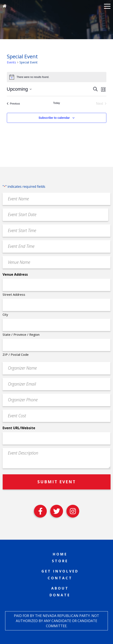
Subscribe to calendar (54, 118)
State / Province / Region (21, 334)
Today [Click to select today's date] (56, 103)
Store (60, 561)
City (5, 314)
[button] (107, 6)
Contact (60, 578)
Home (60, 554)
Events (11, 62)
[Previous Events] (13, 104)
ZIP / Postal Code (16, 354)
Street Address (14, 294)
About (60, 588)
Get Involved (60, 571)
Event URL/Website (19, 428)
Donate (60, 595)
